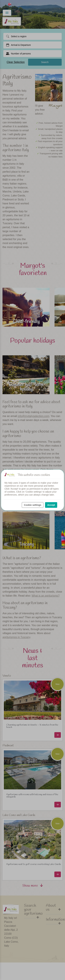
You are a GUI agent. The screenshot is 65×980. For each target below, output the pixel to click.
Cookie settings (33, 505)
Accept (51, 505)
